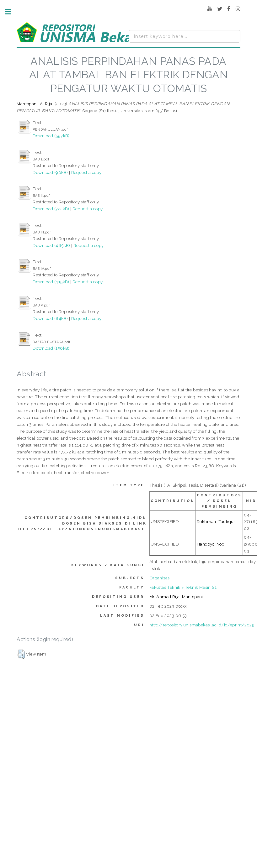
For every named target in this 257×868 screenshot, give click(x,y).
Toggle (11, 12)
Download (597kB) (51, 136)
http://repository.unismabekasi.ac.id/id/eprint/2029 (202, 625)
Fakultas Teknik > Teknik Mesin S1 (183, 587)
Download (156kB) (51, 348)
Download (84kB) (50, 318)
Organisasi (160, 578)
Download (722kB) (51, 209)
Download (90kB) (50, 172)
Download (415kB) (51, 282)
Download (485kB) (51, 245)
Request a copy (86, 172)
